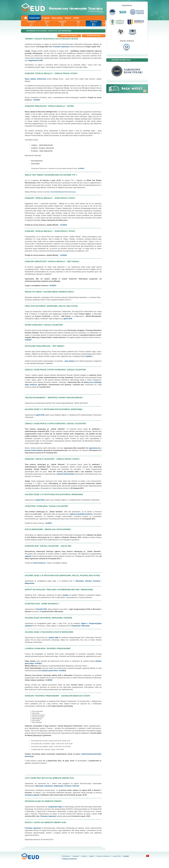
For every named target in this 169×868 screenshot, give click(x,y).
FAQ (78, 22)
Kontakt (126, 856)
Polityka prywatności (70, 859)
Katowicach (76, 626)
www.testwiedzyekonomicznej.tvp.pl (63, 192)
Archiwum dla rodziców (69, 35)
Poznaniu (68, 786)
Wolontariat (66, 856)
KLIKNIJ (37, 100)
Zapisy (47, 22)
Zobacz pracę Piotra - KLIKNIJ (54, 671)
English (91, 856)
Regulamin (63, 22)
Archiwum (94, 22)
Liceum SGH (117, 856)
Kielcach (76, 786)
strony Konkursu (39, 563)
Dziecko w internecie (103, 856)
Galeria (68, 18)
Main (25, 18)
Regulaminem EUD (36, 60)
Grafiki (76, 18)
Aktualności (31, 22)
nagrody (28, 556)
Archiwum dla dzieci (94, 35)
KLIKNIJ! (53, 286)
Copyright (75, 856)
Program (46, 18)
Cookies (84, 856)
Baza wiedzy (57, 18)
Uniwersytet (34, 18)
